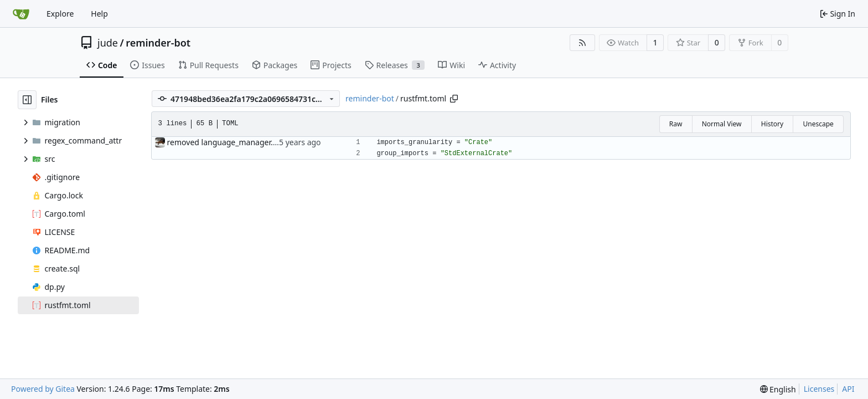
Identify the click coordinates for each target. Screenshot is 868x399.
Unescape (818, 124)
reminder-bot (158, 43)
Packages (275, 65)
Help (99, 14)
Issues (147, 65)
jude (108, 43)
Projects (331, 65)
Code (102, 65)
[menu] (778, 389)
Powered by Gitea (43, 389)
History (772, 124)
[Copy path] (454, 99)
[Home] (21, 14)
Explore (60, 14)
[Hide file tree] (27, 100)
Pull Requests (208, 65)
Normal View (722, 124)
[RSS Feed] (582, 43)
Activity (497, 65)
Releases (395, 65)
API (848, 389)
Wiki (451, 65)
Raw (676, 124)
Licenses (819, 389)
